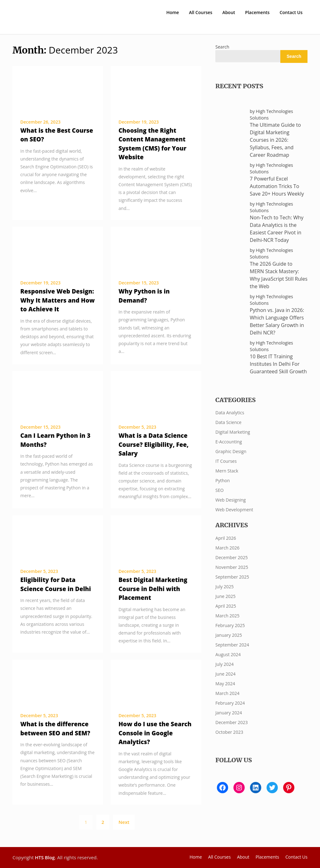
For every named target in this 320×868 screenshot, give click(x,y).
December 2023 (231, 722)
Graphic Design (231, 451)
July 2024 (225, 664)
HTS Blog (45, 857)
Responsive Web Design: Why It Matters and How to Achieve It (57, 300)
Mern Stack (227, 471)
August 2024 (228, 654)
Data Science (228, 422)
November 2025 (232, 567)
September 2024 (232, 645)
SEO (219, 490)
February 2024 (230, 703)
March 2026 (227, 548)
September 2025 (232, 577)
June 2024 (225, 674)
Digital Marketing (233, 432)
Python (222, 480)
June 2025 (225, 596)
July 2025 (225, 587)
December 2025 (231, 557)
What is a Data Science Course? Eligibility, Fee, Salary (153, 444)
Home (173, 12)
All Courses (201, 12)
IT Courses (226, 461)
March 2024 (227, 693)
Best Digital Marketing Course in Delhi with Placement (153, 589)
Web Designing (230, 500)
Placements (257, 12)
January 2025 (229, 635)
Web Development (234, 510)
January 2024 (229, 713)
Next (124, 822)
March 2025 (227, 616)
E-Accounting (229, 442)
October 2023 (229, 732)
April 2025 (226, 606)
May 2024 (225, 684)
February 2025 (230, 625)
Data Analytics (230, 413)
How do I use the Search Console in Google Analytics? (155, 733)
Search (222, 47)
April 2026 (226, 538)
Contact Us (291, 12)
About (229, 12)
